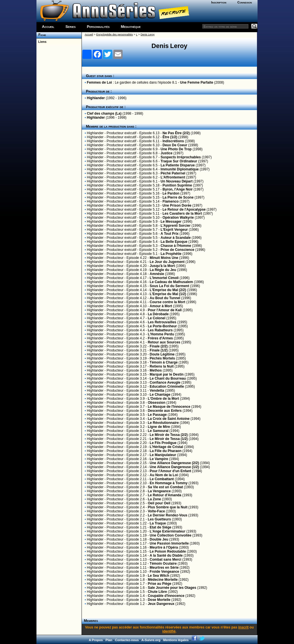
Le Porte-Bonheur (162, 326)
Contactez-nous (127, 640)
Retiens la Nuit (161, 366)
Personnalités (98, 27)
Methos (156, 370)
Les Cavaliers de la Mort (182, 214)
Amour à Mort (161, 306)
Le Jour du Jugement (167, 262)
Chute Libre (157, 592)
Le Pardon (171, 193)
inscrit (243, 627)
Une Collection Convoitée (170, 535)
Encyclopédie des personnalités (114, 34)
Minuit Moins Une (164, 258)
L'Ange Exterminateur (167, 531)
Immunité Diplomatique (180, 169)
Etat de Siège (160, 527)
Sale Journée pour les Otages (172, 588)
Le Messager (171, 222)
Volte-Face (156, 511)
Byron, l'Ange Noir (178, 189)
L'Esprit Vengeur (174, 230)
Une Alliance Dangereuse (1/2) (174, 467)
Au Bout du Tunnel (165, 298)
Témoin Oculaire (163, 564)
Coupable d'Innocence (166, 596)
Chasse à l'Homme (176, 246)
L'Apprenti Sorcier (175, 226)
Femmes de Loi (99, 82)
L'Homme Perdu (161, 334)
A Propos (96, 640)
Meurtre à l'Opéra (164, 547)
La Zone (154, 499)
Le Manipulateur (163, 455)
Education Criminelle (167, 387)
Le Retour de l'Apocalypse (184, 209)
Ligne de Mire (159, 427)
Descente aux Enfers (165, 411)
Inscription (219, 2)
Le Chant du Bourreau (168, 378)
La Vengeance (159, 491)
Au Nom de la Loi (164, 475)
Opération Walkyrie (178, 218)
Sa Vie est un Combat (165, 487)
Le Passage (157, 415)
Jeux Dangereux (161, 604)
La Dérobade (158, 314)
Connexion (245, 2)
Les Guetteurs (159, 519)
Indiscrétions (173, 141)
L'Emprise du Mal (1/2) (168, 294)
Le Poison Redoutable (168, 551)
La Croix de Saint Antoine (169, 419)
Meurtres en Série (164, 568)
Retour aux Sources (164, 342)
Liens (41, 42)
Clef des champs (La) (104, 114)
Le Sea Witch (159, 576)
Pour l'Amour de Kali (165, 310)
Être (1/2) (170, 137)
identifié (169, 631)
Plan (109, 640)
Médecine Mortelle (163, 580)
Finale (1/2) (159, 350)
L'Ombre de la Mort (164, 399)
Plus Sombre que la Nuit (168, 507)
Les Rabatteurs (160, 330)
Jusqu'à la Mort (162, 266)
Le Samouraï (158, 431)
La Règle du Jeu (163, 270)
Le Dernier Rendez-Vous (168, 515)
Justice (166, 153)
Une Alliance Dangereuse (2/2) (174, 463)
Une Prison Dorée (177, 205)
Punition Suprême (177, 185)
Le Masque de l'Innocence (169, 407)
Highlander (96, 98)
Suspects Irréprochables (181, 157)
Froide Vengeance (164, 572)
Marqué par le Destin (167, 374)
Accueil (48, 27)
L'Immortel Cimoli (164, 278)
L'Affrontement (173, 177)
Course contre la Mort (167, 302)
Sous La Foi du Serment (169, 286)
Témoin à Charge (164, 362)
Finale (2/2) (159, 346)
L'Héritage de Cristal (166, 447)
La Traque (158, 523)
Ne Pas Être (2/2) (176, 133)
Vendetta (157, 391)
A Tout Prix (170, 234)
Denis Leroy (148, 34)
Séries (71, 27)
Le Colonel (157, 318)
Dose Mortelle (159, 600)
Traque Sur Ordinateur (179, 161)
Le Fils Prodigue (163, 443)
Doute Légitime (162, 354)
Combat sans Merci (165, 560)
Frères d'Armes (160, 338)
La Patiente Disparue (178, 165)
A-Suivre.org (151, 640)
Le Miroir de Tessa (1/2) (169, 439)
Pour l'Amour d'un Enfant (170, 471)
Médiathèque (131, 27)
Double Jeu (159, 539)
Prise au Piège (160, 584)
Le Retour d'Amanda (165, 495)
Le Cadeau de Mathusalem (171, 282)
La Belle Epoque (174, 242)
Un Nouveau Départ (176, 181)
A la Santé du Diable (166, 555)
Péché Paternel (173, 173)
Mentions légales (176, 640)
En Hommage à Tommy (169, 483)
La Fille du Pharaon (166, 451)
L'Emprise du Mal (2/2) (168, 290)
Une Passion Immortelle (169, 543)
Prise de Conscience (177, 250)
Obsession (157, 403)
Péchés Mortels (162, 358)
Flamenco (171, 201)
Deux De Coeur (175, 145)
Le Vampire (159, 459)
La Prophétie (171, 254)
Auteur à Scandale (176, 238)
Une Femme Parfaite (197, 82)
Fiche (41, 35)
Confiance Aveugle (165, 382)
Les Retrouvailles (162, 322)
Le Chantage (160, 395)
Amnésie (157, 274)
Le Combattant (162, 479)
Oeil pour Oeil (159, 503)
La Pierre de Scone (178, 197)
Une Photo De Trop (176, 149)
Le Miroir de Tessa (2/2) (169, 435)
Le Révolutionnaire (163, 423)
